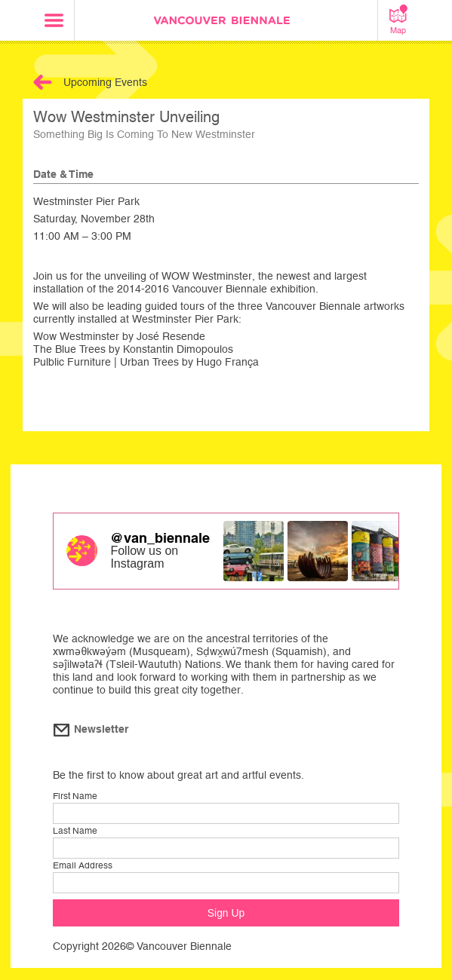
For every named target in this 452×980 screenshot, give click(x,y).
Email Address (83, 865)
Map (398, 20)
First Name (75, 796)
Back (43, 82)
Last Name (75, 831)
